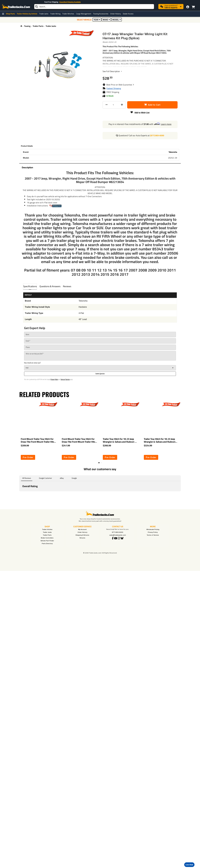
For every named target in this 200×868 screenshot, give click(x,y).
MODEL (117, 20)
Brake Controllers (47, 538)
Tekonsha (173, 152)
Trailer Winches (68, 14)
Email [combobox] (27, 368)
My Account (82, 529)
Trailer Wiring (55, 14)
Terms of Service (65, 379)
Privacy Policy (54, 379)
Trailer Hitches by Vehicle (27, 14)
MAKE (106, 20)
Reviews (67, 286)
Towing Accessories (101, 14)
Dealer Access (128, 14)
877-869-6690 (118, 532)
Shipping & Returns (82, 535)
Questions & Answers (50, 286)
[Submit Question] (100, 374)
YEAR (97, 20)
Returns (82, 538)
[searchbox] (94, 7)
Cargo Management (84, 14)
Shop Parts (10, 14)
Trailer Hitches (47, 529)
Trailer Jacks (44, 14)
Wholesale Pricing (153, 529)
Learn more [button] (166, 124)
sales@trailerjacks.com (118, 535)
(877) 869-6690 (157, 135)
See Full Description (112, 71)
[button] (120, 85)
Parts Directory (47, 544)
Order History (116, 14)
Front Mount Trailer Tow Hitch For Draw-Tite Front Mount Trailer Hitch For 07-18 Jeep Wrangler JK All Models (38, 440)
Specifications (30, 286)
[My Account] (188, 7)
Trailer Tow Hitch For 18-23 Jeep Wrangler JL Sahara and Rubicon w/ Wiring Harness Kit (120, 440)
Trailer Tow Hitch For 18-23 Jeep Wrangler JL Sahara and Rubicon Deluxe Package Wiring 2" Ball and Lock (161, 440)
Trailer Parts (38, 26)
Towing (27, 26)
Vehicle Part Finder (47, 541)
